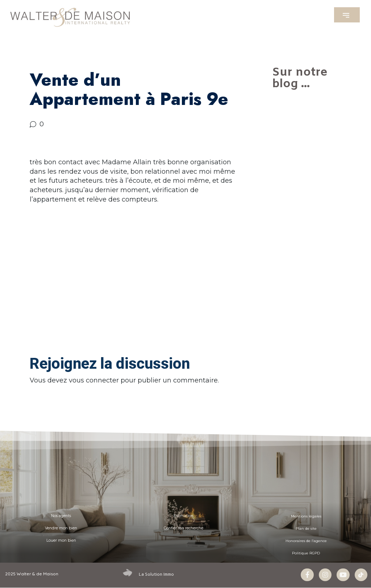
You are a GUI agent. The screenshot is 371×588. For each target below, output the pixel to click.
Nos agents (61, 516)
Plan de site (306, 528)
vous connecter (94, 380)
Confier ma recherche (184, 528)
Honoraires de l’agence (306, 540)
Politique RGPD (306, 553)
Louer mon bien (61, 540)
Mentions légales (306, 516)
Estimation (184, 516)
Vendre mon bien (61, 528)
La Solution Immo (156, 574)
